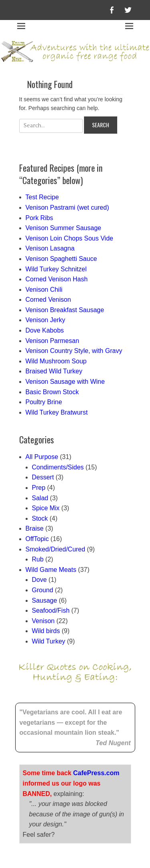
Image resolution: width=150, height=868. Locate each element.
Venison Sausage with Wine (65, 382)
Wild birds (46, 631)
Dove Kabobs (45, 330)
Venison (43, 621)
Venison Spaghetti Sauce (61, 259)
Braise (35, 528)
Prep (39, 488)
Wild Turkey (49, 641)
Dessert (43, 477)
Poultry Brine (44, 402)
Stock (40, 518)
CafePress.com (96, 735)
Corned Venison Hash (57, 279)
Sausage (45, 600)
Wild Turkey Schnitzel (56, 269)
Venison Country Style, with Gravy (74, 351)
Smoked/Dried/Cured (55, 549)
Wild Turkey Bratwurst (57, 412)
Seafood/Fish (51, 610)
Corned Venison (48, 300)
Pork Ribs (39, 218)
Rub (38, 559)
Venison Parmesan (52, 341)
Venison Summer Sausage (63, 228)
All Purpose (42, 457)
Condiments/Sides (58, 467)
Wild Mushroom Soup (56, 361)
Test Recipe (42, 197)
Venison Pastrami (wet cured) (67, 207)
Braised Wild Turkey (54, 371)
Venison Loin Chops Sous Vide (69, 238)
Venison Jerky (46, 320)
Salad (40, 498)
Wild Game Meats (51, 570)
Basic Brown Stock (52, 392)
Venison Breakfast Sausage (65, 310)
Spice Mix (46, 508)
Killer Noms (64, 844)
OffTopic (37, 539)
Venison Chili (44, 290)
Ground (43, 590)
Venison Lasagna (50, 248)
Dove (39, 580)
